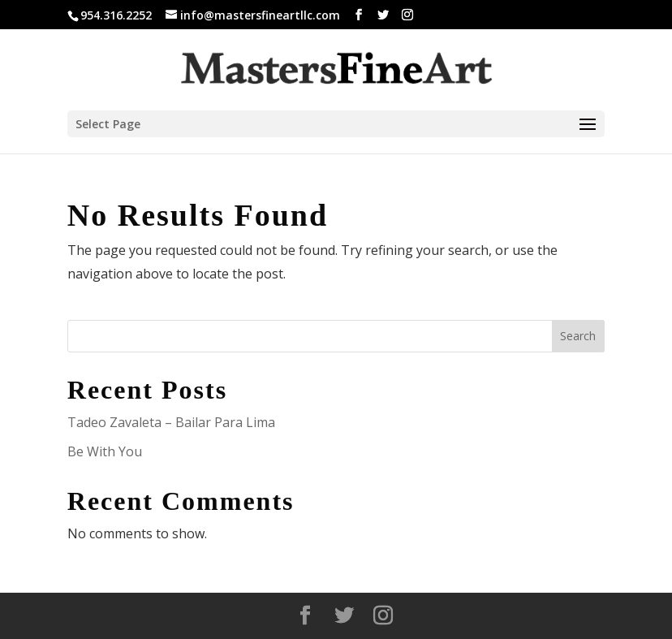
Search (578, 336)
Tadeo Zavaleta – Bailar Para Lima (171, 422)
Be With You (105, 451)
